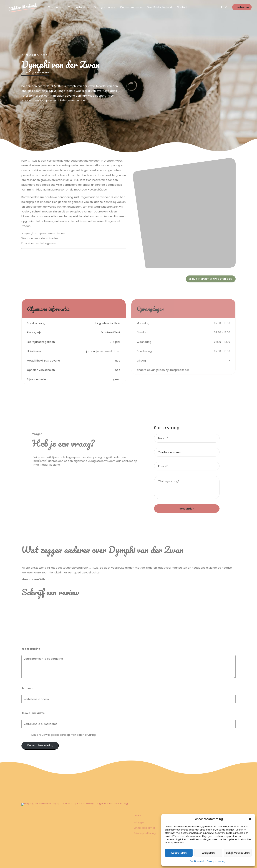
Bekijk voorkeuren (238, 853)
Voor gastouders (78, 7)
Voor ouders (56, 7)
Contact (182, 7)
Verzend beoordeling (40, 745)
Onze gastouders (104, 7)
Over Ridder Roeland (159, 7)
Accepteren (179, 853)
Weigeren (208, 853)
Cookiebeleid (197, 861)
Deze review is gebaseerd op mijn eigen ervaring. (64, 735)
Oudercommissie (131, 7)
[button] (250, 819)
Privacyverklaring (216, 861)
